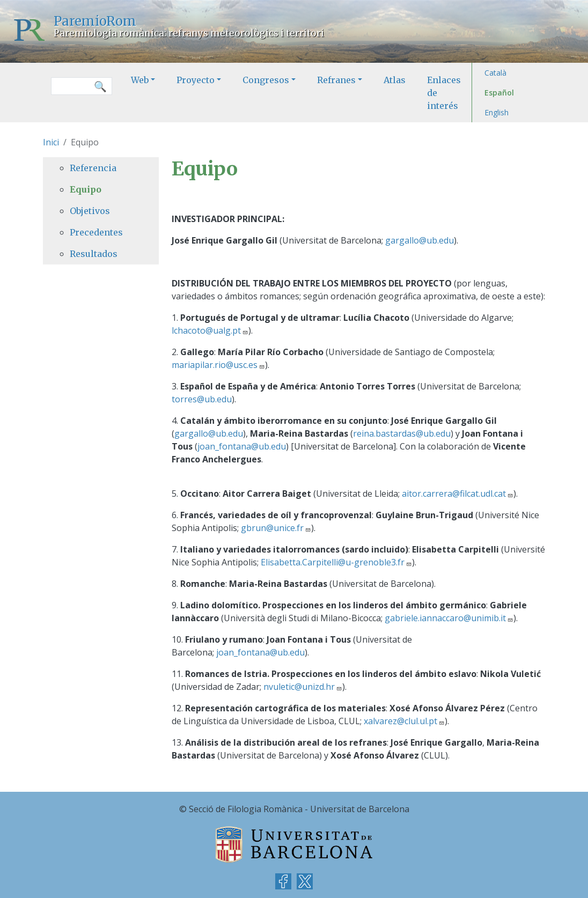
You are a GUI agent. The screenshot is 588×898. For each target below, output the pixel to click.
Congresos (266, 80)
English (497, 112)
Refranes (336, 80)
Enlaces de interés (444, 93)
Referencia (93, 168)
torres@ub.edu (202, 399)
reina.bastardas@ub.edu (402, 433)
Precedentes (96, 232)
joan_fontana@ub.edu (242, 446)
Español (499, 93)
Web (140, 80)
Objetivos (90, 211)
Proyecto (196, 80)
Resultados (94, 254)
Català (495, 73)
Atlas (395, 80)
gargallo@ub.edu (420, 240)
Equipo (86, 189)
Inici (51, 142)
